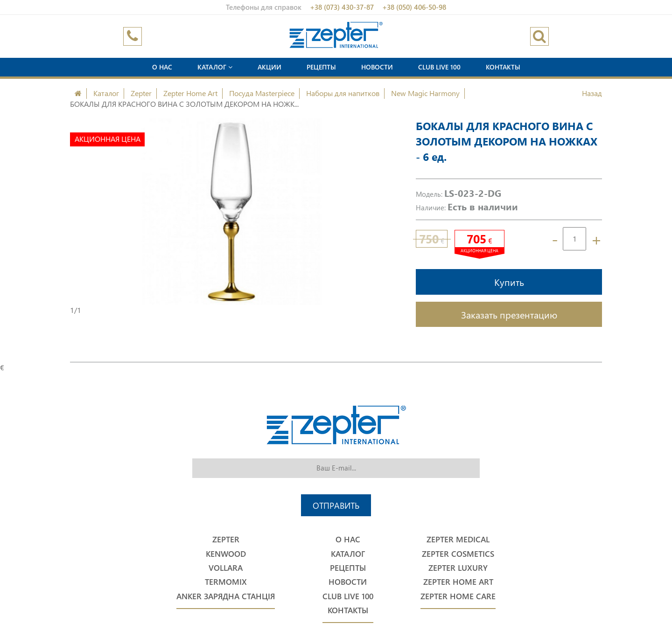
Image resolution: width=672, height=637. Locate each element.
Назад (592, 93)
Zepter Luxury (458, 568)
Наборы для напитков (343, 93)
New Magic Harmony (425, 93)
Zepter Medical (458, 539)
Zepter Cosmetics (458, 554)
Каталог (215, 67)
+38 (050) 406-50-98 (414, 7)
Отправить (336, 505)
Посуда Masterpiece (262, 93)
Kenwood (226, 554)
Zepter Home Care (458, 596)
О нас (162, 67)
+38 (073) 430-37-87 (342, 7)
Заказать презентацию (509, 314)
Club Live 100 (439, 67)
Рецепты (321, 67)
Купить (509, 282)
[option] (231, 212)
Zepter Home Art (190, 93)
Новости (377, 67)
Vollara (226, 568)
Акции (269, 67)
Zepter (141, 93)
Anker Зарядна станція (226, 596)
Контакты (503, 67)
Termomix (226, 582)
